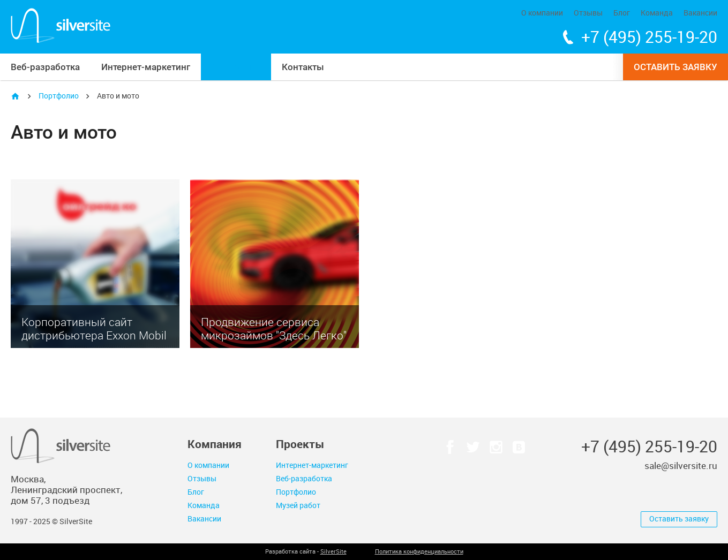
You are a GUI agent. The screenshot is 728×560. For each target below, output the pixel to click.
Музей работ (298, 506)
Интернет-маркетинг (146, 67)
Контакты (303, 67)
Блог (622, 13)
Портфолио (236, 67)
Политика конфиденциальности (419, 552)
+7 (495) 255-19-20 (649, 37)
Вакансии (700, 13)
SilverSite (333, 552)
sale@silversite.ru (681, 466)
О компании (542, 13)
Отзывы (588, 13)
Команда (657, 13)
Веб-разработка (45, 67)
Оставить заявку (676, 67)
